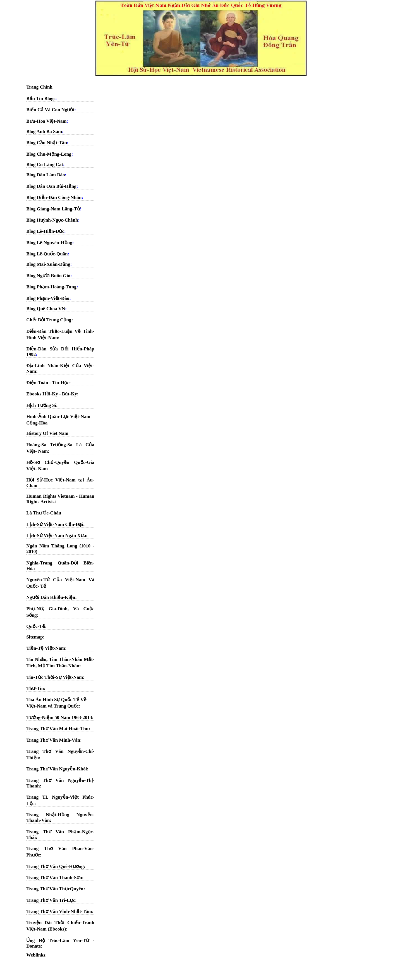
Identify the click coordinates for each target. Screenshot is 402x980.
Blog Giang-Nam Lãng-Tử (53, 209)
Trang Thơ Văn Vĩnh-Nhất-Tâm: (60, 911)
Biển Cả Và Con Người (50, 110)
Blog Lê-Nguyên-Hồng (49, 243)
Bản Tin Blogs (41, 99)
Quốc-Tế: (36, 626)
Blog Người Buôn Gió (48, 276)
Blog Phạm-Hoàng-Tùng (51, 287)
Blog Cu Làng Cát (45, 164)
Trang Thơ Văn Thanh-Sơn (54, 878)
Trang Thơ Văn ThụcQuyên (55, 889)
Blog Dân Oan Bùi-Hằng (51, 186)
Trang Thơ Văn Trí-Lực (51, 900)
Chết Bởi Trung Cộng (49, 320)
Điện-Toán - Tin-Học (48, 383)
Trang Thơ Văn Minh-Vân (53, 740)
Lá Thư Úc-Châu (44, 513)
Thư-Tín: (36, 688)
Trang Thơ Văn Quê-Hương (55, 866)
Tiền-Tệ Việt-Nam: (46, 648)
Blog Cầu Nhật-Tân (47, 143)
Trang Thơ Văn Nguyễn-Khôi (57, 769)
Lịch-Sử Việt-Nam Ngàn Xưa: (57, 536)
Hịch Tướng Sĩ (41, 405)
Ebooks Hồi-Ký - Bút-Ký (52, 394)
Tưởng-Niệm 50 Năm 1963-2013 (59, 717)
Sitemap (35, 637)
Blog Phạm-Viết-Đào (48, 298)
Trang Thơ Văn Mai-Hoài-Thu (57, 729)
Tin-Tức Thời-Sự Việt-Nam (55, 677)
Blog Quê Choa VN (46, 309)
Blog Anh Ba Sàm (44, 131)
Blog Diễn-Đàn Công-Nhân (54, 197)
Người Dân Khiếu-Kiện (51, 597)
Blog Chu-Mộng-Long (49, 154)
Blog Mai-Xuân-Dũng (48, 264)
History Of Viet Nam (47, 433)
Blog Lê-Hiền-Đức (45, 231)
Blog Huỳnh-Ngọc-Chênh (52, 220)
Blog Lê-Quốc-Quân (47, 254)
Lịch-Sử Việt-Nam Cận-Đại (55, 524)
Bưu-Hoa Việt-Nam (46, 121)
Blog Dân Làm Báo (46, 175)
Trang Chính (39, 87)
